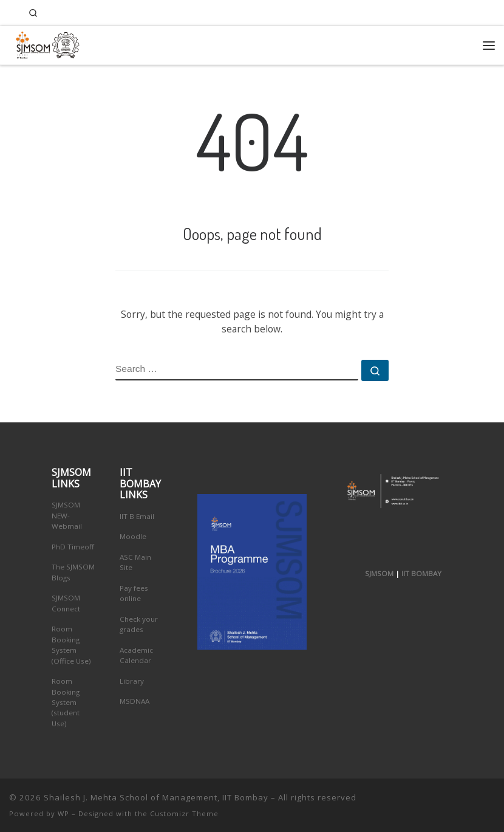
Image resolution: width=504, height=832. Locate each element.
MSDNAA (135, 701)
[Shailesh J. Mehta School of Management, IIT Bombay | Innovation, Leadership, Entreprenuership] (45, 43)
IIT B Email (137, 516)
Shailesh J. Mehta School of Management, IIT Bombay (156, 797)
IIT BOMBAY (421, 573)
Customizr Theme (184, 813)
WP (63, 813)
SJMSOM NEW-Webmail (67, 515)
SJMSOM (379, 573)
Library (132, 681)
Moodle (133, 536)
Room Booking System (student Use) (66, 702)
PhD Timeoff (73, 547)
